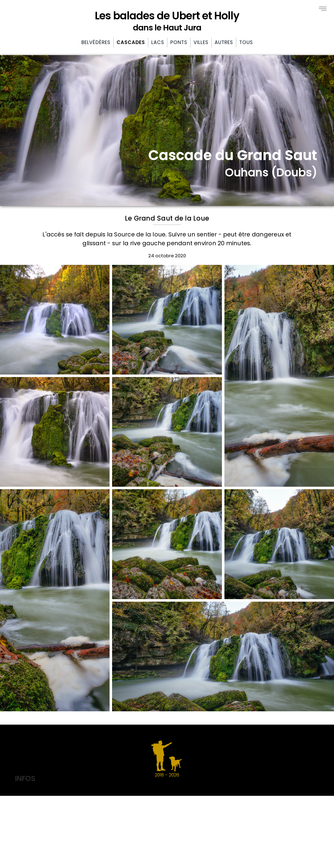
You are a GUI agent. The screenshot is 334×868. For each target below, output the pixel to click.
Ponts (179, 42)
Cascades (131, 42)
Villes (201, 42)
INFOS (25, 778)
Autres (224, 42)
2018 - (167, 759)
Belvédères (96, 42)
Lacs (158, 42)
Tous (246, 42)
